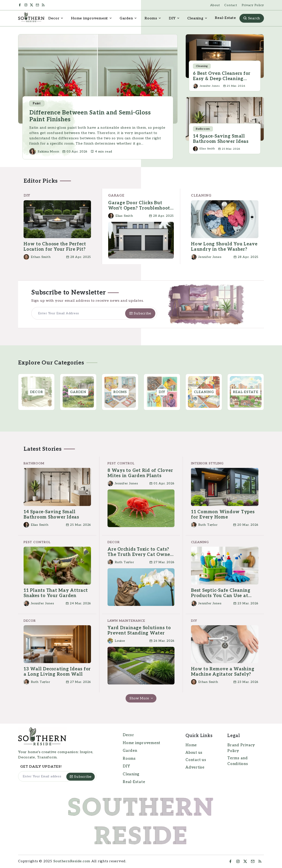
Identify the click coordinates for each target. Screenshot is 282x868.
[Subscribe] (140, 313)
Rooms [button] (151, 18)
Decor (128, 735)
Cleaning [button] (195, 18)
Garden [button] (126, 18)
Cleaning (131, 774)
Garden (130, 751)
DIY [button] (172, 18)
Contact (231, 5)
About (215, 5)
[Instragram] (238, 862)
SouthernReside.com (72, 861)
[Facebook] (20, 5)
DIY (126, 766)
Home (191, 745)
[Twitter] (32, 5)
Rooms (129, 759)
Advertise (195, 767)
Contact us (196, 760)
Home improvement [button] (89, 18)
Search (252, 18)
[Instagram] (26, 5)
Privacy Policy (253, 5)
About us (194, 753)
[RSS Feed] (45, 5)
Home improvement (142, 743)
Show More (142, 698)
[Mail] (38, 5)
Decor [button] (54, 18)
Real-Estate (225, 18)
